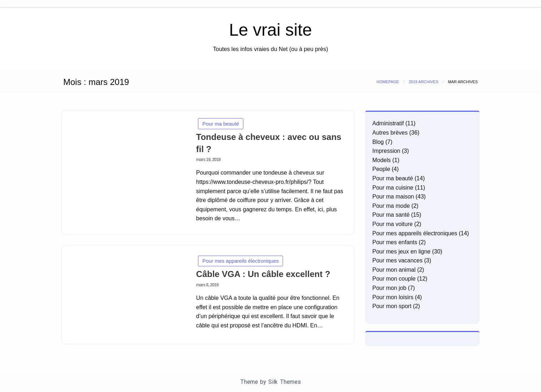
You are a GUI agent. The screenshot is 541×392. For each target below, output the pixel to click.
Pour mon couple (394, 279)
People (381, 169)
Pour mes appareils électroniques (240, 261)
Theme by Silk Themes (270, 382)
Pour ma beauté (220, 124)
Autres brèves (390, 133)
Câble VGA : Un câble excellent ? (263, 274)
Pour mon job (389, 288)
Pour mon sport (392, 306)
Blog (378, 142)
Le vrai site (270, 30)
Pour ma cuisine (393, 188)
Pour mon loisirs (393, 297)
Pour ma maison (393, 197)
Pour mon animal (394, 270)
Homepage (388, 82)
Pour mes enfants (395, 242)
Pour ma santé (391, 215)
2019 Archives (424, 82)
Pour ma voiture (393, 224)
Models (382, 160)
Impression (386, 151)
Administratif (388, 123)
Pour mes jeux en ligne (401, 252)
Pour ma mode (391, 206)
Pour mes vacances (398, 260)
